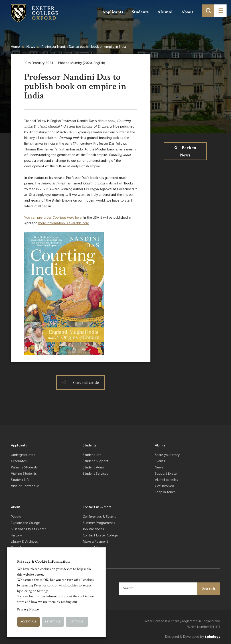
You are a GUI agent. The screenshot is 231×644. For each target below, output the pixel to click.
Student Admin (94, 468)
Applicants (113, 12)
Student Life (20, 480)
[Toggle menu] (220, 11)
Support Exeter (166, 474)
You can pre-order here (53, 218)
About (187, 12)
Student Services (95, 474)
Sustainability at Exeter (28, 530)
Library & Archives (24, 542)
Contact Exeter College (100, 536)
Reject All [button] (53, 622)
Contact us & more (97, 507)
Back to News (188, 151)
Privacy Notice (28, 609)
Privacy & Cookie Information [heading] (44, 561)
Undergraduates (23, 455)
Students (140, 12)
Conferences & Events (99, 517)
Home (15, 47)
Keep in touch (165, 492)
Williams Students (24, 468)
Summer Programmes (99, 523)
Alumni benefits (166, 480)
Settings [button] (77, 622)
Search (209, 589)
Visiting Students (24, 474)
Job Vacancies (93, 530)
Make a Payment (95, 542)
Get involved (164, 486)
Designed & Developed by (193, 637)
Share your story (167, 455)
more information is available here (64, 223)
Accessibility (92, 548)
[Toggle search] (208, 11)
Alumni (165, 12)
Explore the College (25, 523)
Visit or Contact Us (25, 486)
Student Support (95, 462)
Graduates (19, 462)
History (16, 536)
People (16, 517)
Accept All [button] (28, 622)
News (31, 47)
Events (160, 462)
